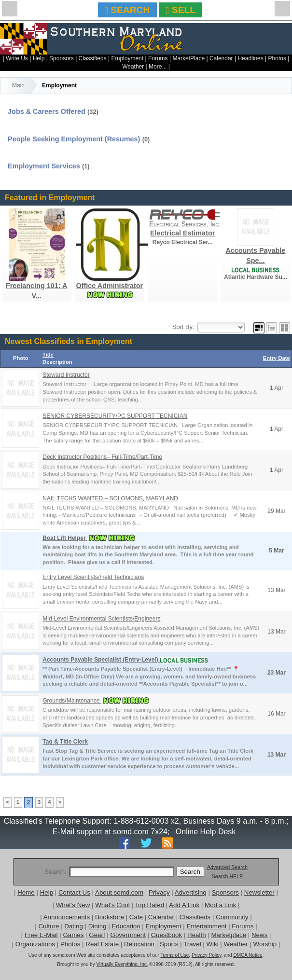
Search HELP (228, 876)
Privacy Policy (207, 955)
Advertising (191, 892)
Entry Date (277, 358)
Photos (277, 58)
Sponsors (62, 58)
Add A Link (184, 905)
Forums (158, 58)
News (259, 935)
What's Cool (112, 905)
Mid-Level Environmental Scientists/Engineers (101, 619)
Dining (97, 926)
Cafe (136, 917)
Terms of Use (174, 955)
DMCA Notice (248, 955)
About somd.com (119, 892)
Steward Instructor (66, 375)
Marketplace (229, 935)
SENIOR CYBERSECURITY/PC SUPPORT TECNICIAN (115, 416)
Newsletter (259, 892)
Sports (169, 944)
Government (128, 935)
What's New (73, 905)
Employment (127, 58)
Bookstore (110, 917)
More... (158, 67)
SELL (181, 10)
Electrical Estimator (182, 233)
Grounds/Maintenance (72, 701)
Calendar (221, 58)
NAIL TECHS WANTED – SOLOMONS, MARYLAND (110, 498)
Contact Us (74, 892)
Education (126, 926)
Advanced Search (227, 867)
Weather (133, 67)
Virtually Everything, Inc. (122, 964)
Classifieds (93, 58)
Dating (74, 926)
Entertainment (207, 926)
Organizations (35, 944)
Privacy (159, 892)
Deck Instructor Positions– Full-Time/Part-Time (102, 457)
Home (26, 892)
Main (18, 85)
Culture (49, 926)
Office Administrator (110, 286)
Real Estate (102, 944)
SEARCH (127, 10)
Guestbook (167, 935)
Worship (265, 944)
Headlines (250, 58)
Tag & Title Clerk (65, 742)
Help (39, 58)
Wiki (213, 944)
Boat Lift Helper (65, 538)
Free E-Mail (41, 935)
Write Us (17, 58)
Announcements (67, 917)
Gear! (97, 935)
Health (197, 935)
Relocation (139, 944)
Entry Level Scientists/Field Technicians (93, 577)
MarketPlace (188, 58)
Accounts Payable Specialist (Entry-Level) (101, 660)
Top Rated (149, 905)
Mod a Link (220, 905)
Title (48, 355)
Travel (192, 944)
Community (232, 917)
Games (73, 935)
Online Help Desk (206, 832)
